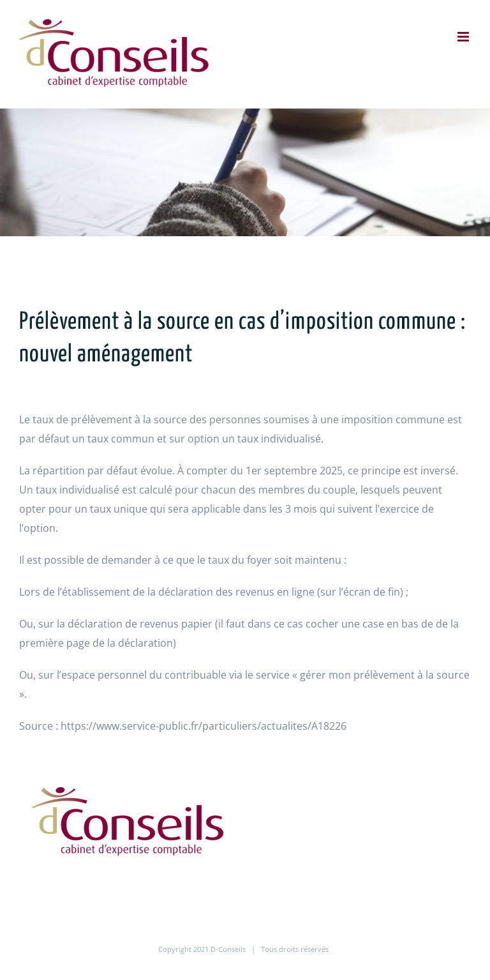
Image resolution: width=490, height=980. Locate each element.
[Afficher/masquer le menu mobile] (464, 37)
